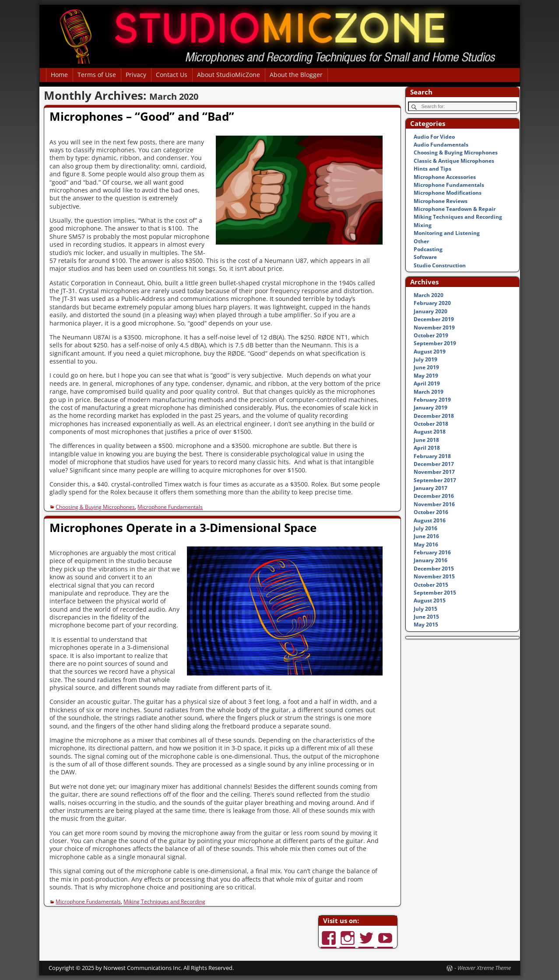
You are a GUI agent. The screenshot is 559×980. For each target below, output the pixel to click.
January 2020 (431, 311)
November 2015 (434, 576)
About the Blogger (296, 75)
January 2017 (431, 488)
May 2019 (426, 376)
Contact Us (172, 75)
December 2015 (434, 569)
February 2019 (432, 400)
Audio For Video (434, 137)
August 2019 (430, 352)
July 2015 (425, 609)
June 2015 (426, 617)
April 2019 (427, 383)
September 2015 (435, 593)
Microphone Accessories (445, 177)
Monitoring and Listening (447, 233)
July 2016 (425, 528)
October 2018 (431, 424)
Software (425, 257)
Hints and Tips (432, 169)
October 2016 (431, 512)
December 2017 (434, 464)
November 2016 (434, 504)
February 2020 (432, 303)
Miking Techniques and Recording (164, 901)
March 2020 (429, 295)
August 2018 (430, 432)
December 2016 (434, 496)
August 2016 (430, 520)
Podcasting (428, 249)
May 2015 (426, 625)
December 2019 (434, 319)
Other (421, 241)
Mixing (423, 225)
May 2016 (426, 544)
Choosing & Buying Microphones (95, 507)
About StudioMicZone (229, 75)
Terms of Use (97, 75)
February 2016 (432, 552)
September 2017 (435, 480)
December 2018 (434, 416)
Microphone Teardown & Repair (455, 209)
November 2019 (434, 327)
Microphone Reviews (441, 201)
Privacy (136, 75)
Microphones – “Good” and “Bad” (142, 116)
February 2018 (432, 456)
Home (59, 75)
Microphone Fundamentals (170, 507)
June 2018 (426, 440)
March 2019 (429, 392)
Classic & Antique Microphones (454, 161)
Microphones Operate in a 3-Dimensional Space (183, 528)
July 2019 (425, 359)
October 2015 (431, 585)
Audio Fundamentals (441, 145)
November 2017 (434, 472)
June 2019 (426, 367)
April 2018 (427, 448)
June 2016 (426, 536)
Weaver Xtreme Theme (484, 968)
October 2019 (431, 335)
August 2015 (430, 600)
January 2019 (431, 408)
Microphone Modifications (448, 193)
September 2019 (435, 343)
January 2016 (431, 560)
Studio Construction (440, 265)
